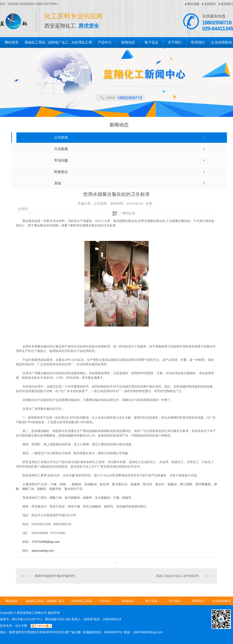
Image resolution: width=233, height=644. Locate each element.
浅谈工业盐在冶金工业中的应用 (177, 576)
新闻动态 (128, 42)
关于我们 (175, 42)
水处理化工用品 (82, 601)
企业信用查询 (221, 42)
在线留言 (210, 4)
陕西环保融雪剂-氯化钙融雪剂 (55, 576)
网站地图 (193, 4)
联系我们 (227, 4)
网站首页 (12, 42)
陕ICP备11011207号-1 (27, 619)
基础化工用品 (35, 42)
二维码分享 (127, 213)
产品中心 (105, 42)
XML (68, 619)
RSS (61, 619)
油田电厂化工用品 (59, 601)
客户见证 (151, 42)
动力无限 (21, 626)
